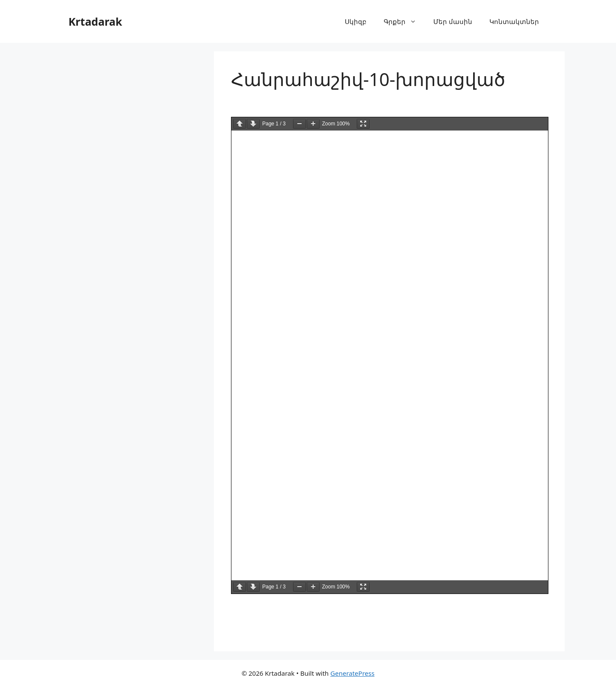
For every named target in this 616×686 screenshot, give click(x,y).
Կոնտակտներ (514, 21)
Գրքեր (404, 21)
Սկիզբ (356, 21)
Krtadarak (95, 21)
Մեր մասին (453, 21)
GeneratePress (352, 673)
